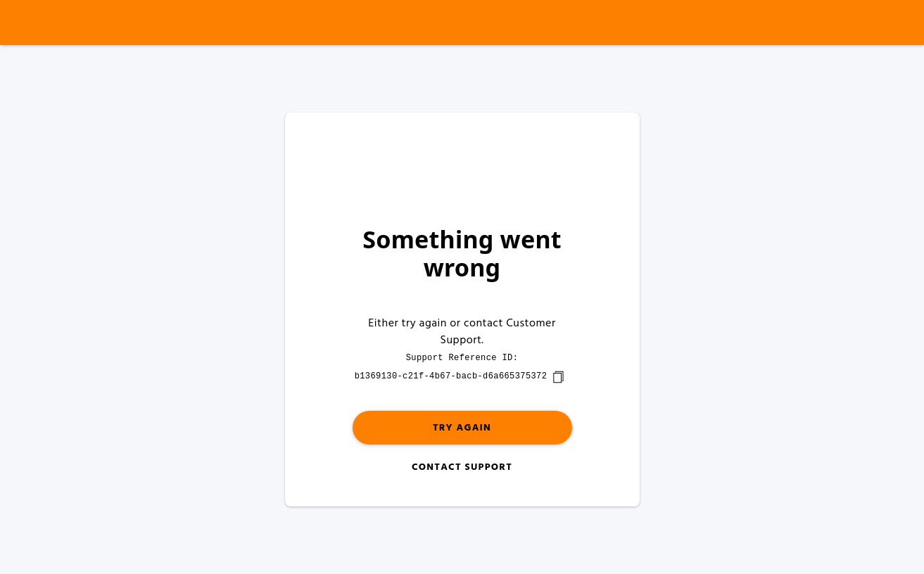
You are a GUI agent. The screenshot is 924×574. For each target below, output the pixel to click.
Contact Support (462, 467)
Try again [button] (462, 428)
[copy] (558, 377)
